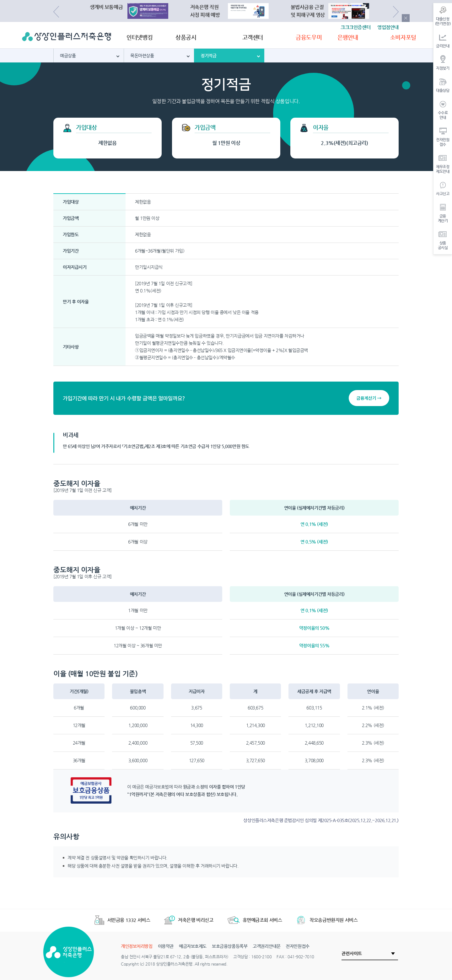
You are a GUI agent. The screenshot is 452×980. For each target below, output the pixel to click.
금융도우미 (309, 37)
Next (396, 12)
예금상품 (68, 56)
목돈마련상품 (142, 56)
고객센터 (253, 37)
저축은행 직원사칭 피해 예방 (205, 11)
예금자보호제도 (193, 946)
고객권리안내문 (266, 946)
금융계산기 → (369, 398)
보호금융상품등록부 (230, 946)
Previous (56, 12)
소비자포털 (403, 37)
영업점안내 (388, 27)
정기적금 (208, 56)
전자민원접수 (297, 946)
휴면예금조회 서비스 (255, 920)
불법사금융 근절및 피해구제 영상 (308, 11)
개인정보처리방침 (137, 946)
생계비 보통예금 (106, 7)
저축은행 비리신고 (189, 920)
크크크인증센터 (355, 27)
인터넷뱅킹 (140, 37)
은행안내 (348, 37)
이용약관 (166, 946)
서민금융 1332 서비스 (122, 920)
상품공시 (186, 37)
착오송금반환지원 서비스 (327, 920)
